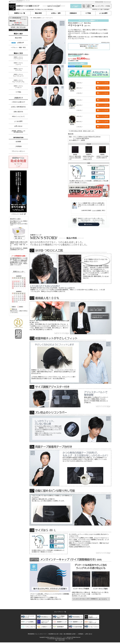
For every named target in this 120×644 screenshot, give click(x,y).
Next (64, 43)
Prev (33, 43)
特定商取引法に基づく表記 (55, 634)
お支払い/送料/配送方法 (18, 107)
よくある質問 (103, 13)
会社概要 (18, 142)
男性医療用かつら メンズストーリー (37, 634)
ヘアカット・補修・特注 (18, 47)
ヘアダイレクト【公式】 (18, 214)
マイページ (107, 2)
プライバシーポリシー (18, 151)
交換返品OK (73, 13)
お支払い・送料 (56, 13)
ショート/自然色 (97, 210)
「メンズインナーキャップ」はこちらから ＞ (91, 599)
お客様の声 (20, 43)
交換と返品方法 (18, 112)
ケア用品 (88, 13)
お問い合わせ (18, 126)
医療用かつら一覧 (20, 13)
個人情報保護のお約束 (70, 634)
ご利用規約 (18, 146)
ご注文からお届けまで (18, 102)
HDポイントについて (18, 116)
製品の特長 (38, 13)
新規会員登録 (99, 2)
